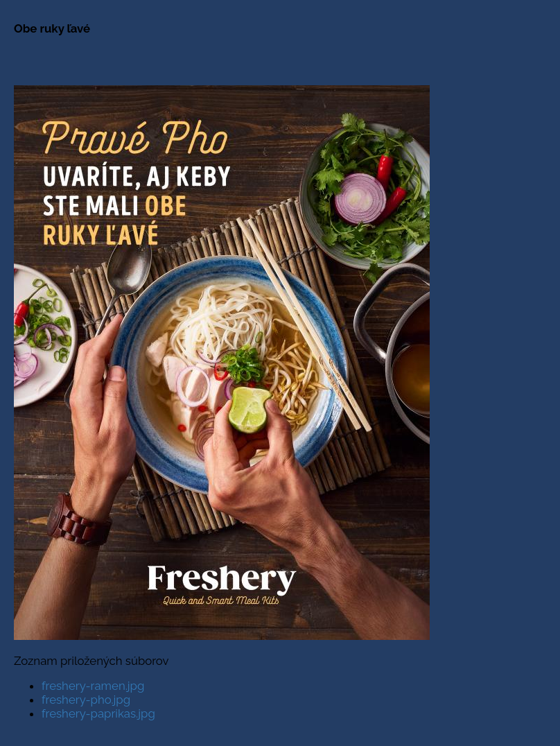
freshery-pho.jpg (86, 700)
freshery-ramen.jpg (93, 686)
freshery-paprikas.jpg (98, 713)
